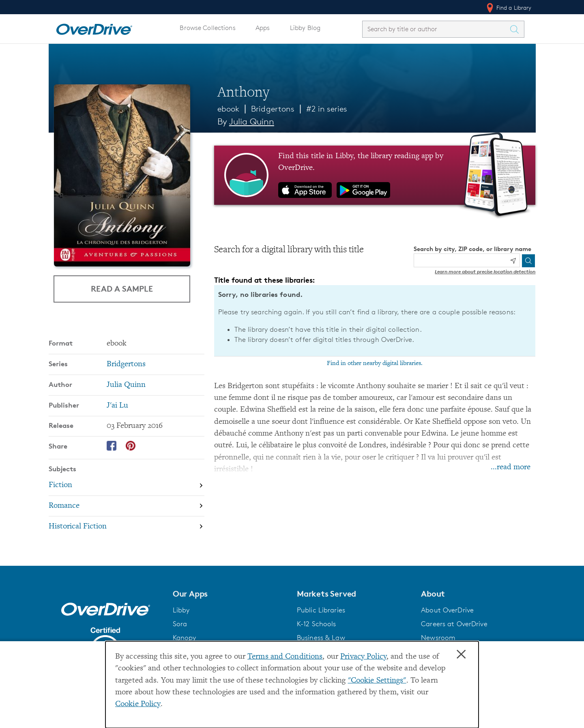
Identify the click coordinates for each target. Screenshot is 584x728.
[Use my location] (513, 261)
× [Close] (461, 655)
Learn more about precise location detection (485, 272)
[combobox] (436, 29)
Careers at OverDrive (454, 624)
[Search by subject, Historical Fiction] (127, 527)
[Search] (528, 261)
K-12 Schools (316, 624)
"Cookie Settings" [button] (377, 681)
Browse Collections (207, 28)
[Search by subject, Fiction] (127, 485)
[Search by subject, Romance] (127, 506)
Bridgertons (273, 109)
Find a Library (508, 8)
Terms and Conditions (285, 657)
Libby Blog (305, 28)
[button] (230, 594)
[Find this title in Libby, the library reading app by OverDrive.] (375, 175)
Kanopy (185, 638)
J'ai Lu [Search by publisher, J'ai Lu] (117, 406)
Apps (263, 28)
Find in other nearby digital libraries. (375, 363)
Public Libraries (321, 610)
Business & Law (321, 638)
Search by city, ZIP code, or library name (472, 249)
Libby (181, 610)
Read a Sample (122, 289)
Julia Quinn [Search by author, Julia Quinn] (252, 121)
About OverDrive (447, 610)
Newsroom (438, 638)
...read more (511, 467)
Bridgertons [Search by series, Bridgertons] (126, 364)
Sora (180, 624)
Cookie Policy (138, 704)
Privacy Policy (363, 657)
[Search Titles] (517, 29)
